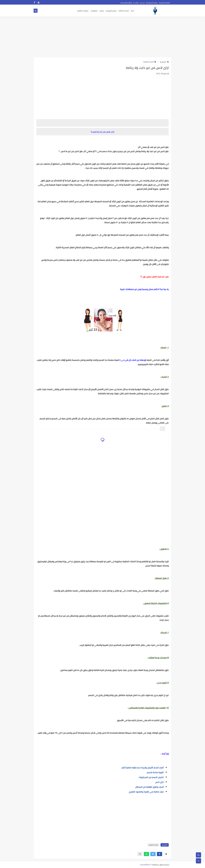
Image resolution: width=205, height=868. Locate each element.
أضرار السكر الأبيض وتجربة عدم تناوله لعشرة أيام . (142, 768)
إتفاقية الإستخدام (126, 3)
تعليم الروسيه (111, 11)
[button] (160, 854)
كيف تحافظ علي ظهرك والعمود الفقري (146, 792)
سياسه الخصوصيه (152, 3)
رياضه (102, 11)
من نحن (142, 3)
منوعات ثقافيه (83, 11)
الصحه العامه (124, 11)
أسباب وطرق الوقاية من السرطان (149, 787)
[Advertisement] (102, 37)
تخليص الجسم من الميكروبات (151, 777)
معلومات (94, 11)
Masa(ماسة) (145, 865)
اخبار (132, 11)
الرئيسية (164, 62)
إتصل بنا (136, 3)
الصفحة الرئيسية (164, 3)
